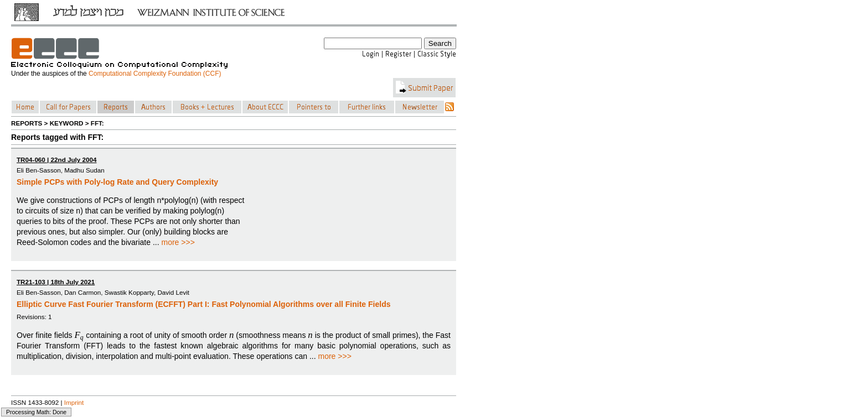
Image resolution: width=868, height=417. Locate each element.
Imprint (74, 402)
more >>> (178, 242)
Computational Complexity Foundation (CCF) (155, 74)
